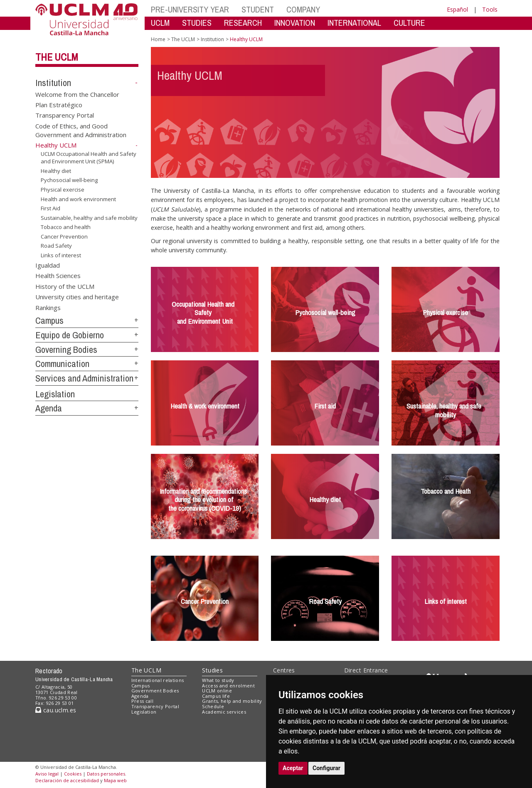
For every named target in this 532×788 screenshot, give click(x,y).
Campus (49, 320)
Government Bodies (155, 691)
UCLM (160, 23)
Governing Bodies (66, 350)
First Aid (50, 208)
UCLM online (217, 691)
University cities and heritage (77, 297)
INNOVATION (295, 23)
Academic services (224, 712)
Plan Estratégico (59, 105)
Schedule (213, 706)
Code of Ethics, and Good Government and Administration (81, 130)
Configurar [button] (326, 768)
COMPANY (303, 9)
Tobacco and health (66, 227)
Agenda (49, 408)
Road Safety (56, 246)
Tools (490, 9)
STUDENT (258, 9)
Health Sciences (58, 276)
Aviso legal (47, 774)
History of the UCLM (65, 286)
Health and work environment (78, 199)
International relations (158, 680)
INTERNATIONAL (354, 23)
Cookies (73, 774)
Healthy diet (56, 171)
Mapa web (115, 780)
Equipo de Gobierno (70, 335)
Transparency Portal (65, 115)
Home (158, 39)
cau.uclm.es (56, 710)
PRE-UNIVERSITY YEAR (190, 9)
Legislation (55, 394)
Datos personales (106, 774)
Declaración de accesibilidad (67, 780)
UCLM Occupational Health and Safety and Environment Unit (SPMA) (89, 158)
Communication (62, 364)
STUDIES (197, 23)
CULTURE (409, 23)
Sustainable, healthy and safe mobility (89, 218)
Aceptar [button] (293, 768)
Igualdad (48, 265)
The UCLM (57, 57)
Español (457, 9)
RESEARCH (243, 23)
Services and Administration (84, 378)
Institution (53, 83)
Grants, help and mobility (232, 701)
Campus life (216, 696)
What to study (218, 680)
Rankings (48, 307)
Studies (212, 670)
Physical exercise (63, 190)
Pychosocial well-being (69, 180)
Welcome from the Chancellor (77, 94)
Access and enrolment (228, 686)
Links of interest (61, 255)
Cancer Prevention (64, 236)
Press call (142, 701)
